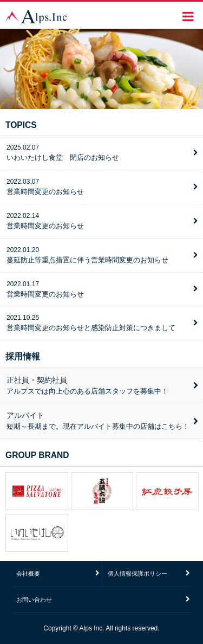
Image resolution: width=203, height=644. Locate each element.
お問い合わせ (34, 600)
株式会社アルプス (36, 16)
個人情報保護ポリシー (137, 574)
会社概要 (28, 574)
